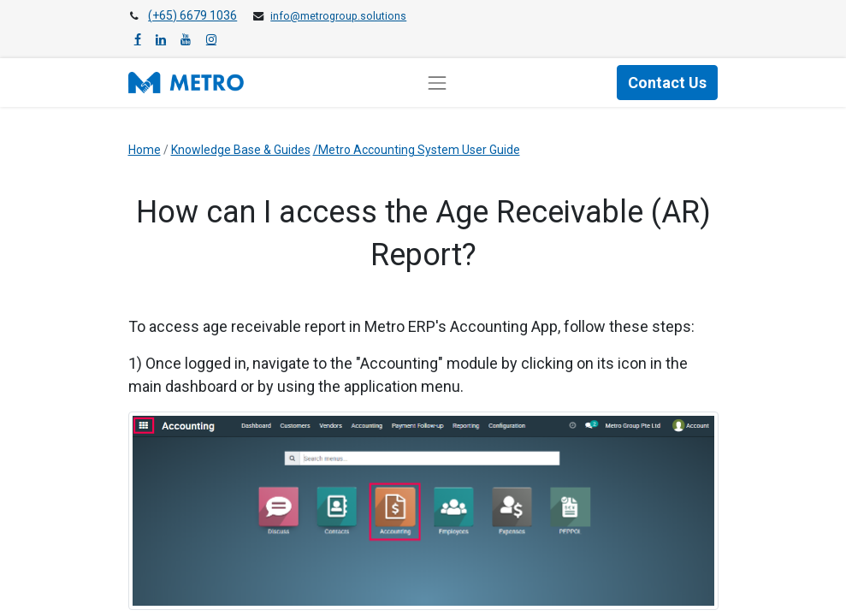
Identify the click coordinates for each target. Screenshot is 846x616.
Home (145, 150)
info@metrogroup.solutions (338, 16)
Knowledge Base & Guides (241, 150)
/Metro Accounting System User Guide (417, 150)
